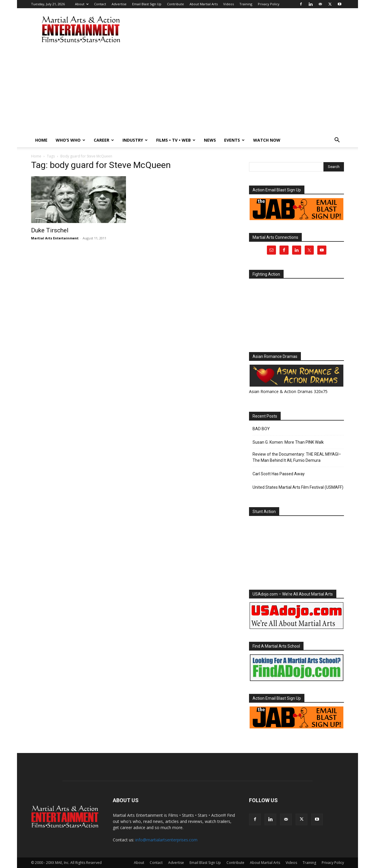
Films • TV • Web (176, 140)
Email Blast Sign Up (147, 4)
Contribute (175, 4)
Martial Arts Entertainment (55, 238)
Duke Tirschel (50, 230)
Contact (100, 4)
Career (104, 140)
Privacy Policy (269, 4)
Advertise (119, 4)
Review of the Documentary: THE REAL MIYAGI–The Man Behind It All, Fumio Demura (297, 457)
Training (246, 4)
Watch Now (267, 140)
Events (234, 140)
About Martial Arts (204, 4)
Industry (135, 140)
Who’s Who (70, 140)
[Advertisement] (187, 89)
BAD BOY (261, 429)
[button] (337, 141)
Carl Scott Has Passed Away (279, 474)
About (82, 4)
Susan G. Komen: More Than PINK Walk (288, 442)
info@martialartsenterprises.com (166, 840)
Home (41, 140)
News (210, 140)
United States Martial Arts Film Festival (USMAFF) (298, 487)
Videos (229, 4)
